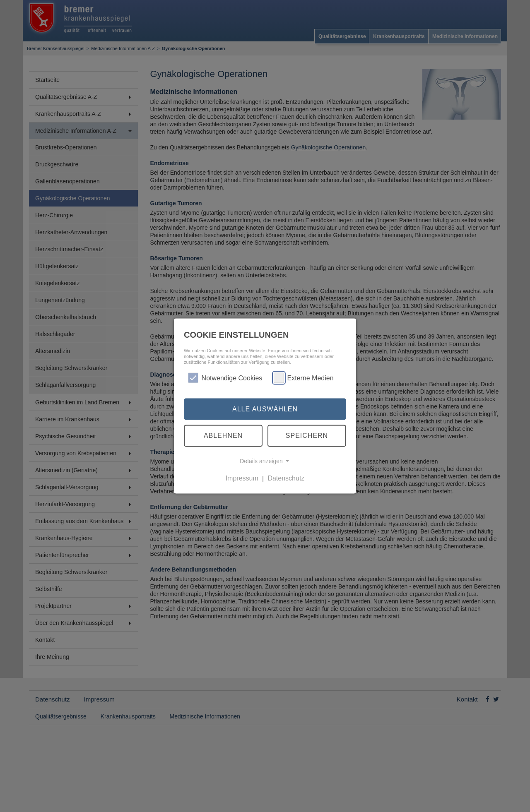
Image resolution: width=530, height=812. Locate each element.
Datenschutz (286, 478)
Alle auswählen (265, 409)
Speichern (307, 436)
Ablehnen (223, 436)
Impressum (242, 478)
